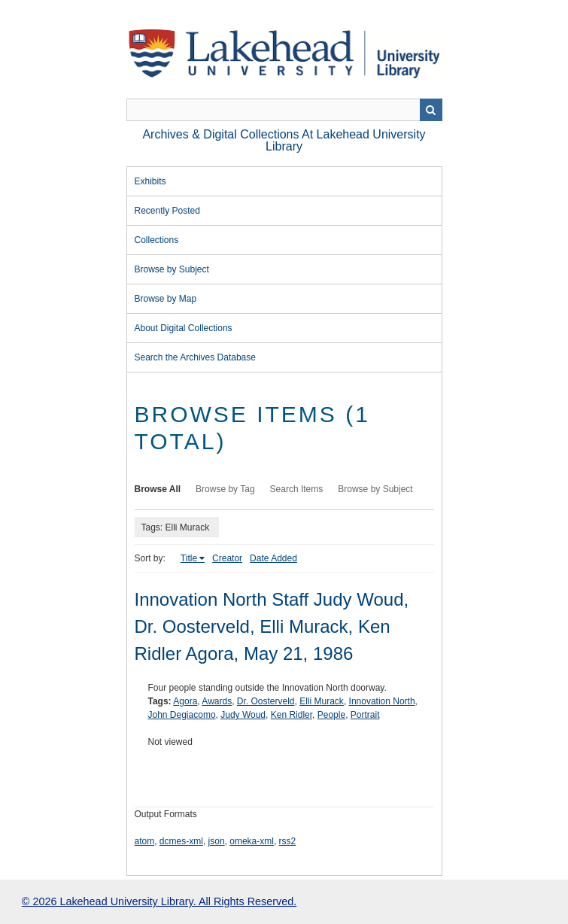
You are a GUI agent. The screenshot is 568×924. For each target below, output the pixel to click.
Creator (227, 558)
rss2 (288, 841)
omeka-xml (252, 841)
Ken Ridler (292, 715)
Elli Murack (322, 701)
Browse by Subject (172, 269)
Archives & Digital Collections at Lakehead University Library (284, 140)
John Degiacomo (182, 715)
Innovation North (382, 701)
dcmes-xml (181, 841)
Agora (185, 701)
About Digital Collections (184, 328)
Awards (217, 701)
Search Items (297, 489)
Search (431, 110)
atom (145, 841)
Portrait (365, 715)
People (331, 715)
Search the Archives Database (195, 357)
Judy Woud (243, 715)
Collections (157, 240)
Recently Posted (167, 211)
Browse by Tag (225, 489)
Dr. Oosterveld (266, 701)
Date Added (273, 558)
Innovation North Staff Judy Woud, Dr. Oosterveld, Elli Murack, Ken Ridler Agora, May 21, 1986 (272, 626)
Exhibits (150, 181)
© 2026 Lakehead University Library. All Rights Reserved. (159, 901)
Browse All (158, 489)
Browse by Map (166, 299)
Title (189, 558)
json (217, 841)
